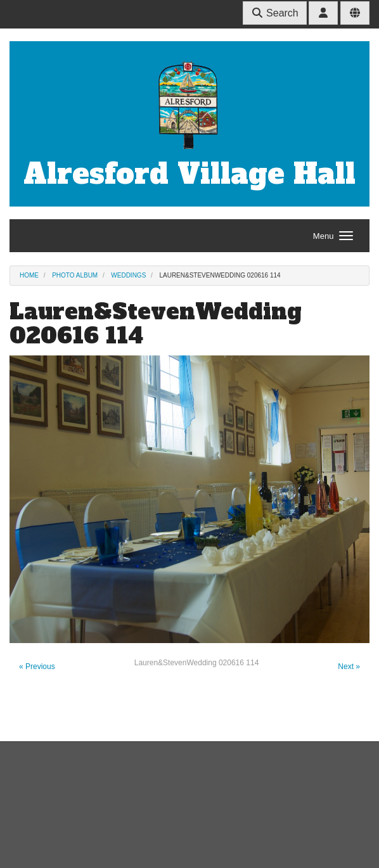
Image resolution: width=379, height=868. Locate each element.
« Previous (37, 667)
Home (29, 275)
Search (275, 13)
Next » (349, 667)
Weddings (128, 275)
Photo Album (75, 275)
